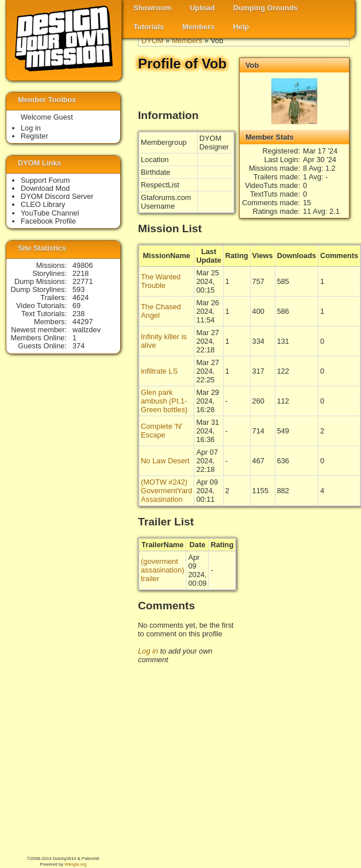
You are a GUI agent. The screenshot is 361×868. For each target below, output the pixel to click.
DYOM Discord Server (57, 196)
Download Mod (45, 188)
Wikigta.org (75, 864)
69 (76, 306)
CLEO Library (43, 204)
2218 (80, 273)
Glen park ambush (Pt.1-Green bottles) (164, 401)
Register (34, 136)
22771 (83, 281)
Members (198, 27)
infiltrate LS (159, 371)
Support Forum (45, 180)
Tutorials (149, 27)
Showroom (152, 8)
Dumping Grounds (266, 8)
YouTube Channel (50, 213)
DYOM (152, 41)
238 (78, 314)
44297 (83, 322)
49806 (83, 265)
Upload (202, 8)
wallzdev (87, 330)
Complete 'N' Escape (162, 431)
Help (241, 27)
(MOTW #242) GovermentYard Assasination (166, 491)
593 (78, 289)
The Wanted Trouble (161, 281)
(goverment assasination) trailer (162, 570)
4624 (80, 297)
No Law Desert (165, 461)
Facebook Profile (48, 221)
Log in (148, 651)
